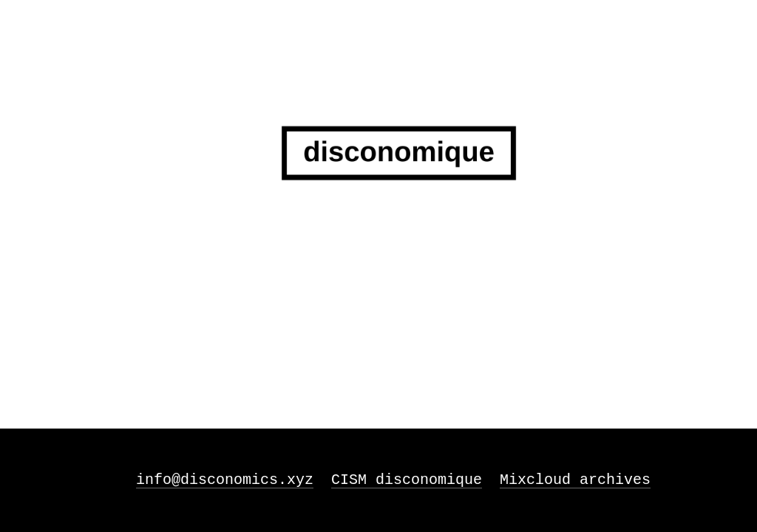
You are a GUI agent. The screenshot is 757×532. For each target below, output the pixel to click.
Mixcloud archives (575, 480)
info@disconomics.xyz (225, 480)
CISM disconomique (407, 480)
